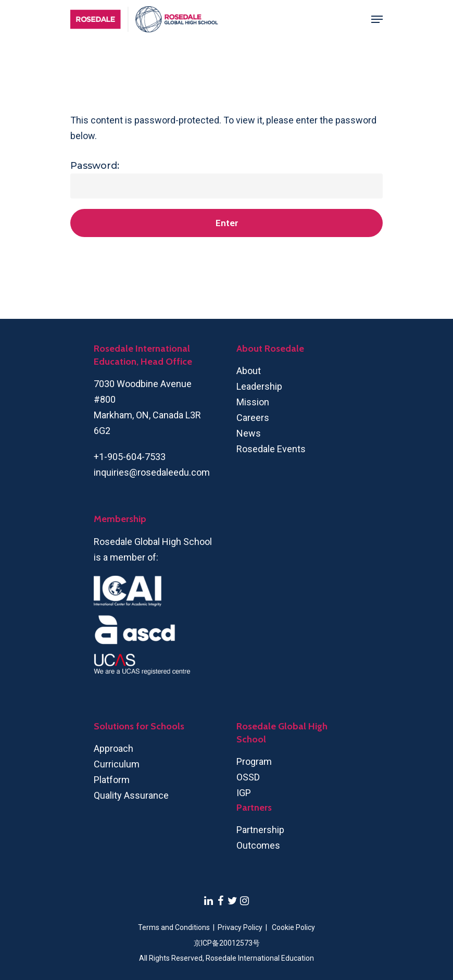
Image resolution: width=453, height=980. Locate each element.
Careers (253, 418)
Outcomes (258, 845)
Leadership (259, 386)
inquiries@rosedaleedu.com (152, 472)
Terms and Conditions (174, 927)
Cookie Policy (293, 927)
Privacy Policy (241, 927)
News (249, 433)
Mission (253, 402)
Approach (114, 748)
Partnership (260, 830)
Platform (112, 780)
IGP (244, 793)
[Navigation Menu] (377, 19)
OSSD (248, 777)
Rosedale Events (271, 449)
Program (254, 761)
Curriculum (117, 764)
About (249, 371)
